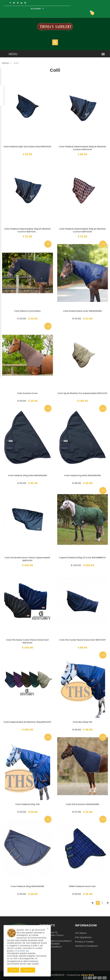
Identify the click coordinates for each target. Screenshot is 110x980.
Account (37, 9)
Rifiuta (13, 970)
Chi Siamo (81, 933)
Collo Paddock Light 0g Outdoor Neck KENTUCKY (27, 147)
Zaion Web (88, 975)
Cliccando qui (22, 951)
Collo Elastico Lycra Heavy (27, 311)
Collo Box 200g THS (82, 722)
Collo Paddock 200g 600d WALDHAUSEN (27, 475)
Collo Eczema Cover (27, 393)
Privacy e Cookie (84, 942)
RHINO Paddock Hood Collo (82, 886)
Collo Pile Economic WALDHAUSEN (82, 804)
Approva (28, 970)
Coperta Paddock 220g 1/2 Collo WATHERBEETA (82, 558)
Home (6, 63)
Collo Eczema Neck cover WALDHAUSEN (82, 311)
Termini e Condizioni (87, 946)
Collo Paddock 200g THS (28, 804)
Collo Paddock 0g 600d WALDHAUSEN (82, 475)
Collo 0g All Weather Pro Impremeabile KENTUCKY (82, 393)
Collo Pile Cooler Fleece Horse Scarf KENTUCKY (83, 640)
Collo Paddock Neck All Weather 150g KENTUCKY (27, 722)
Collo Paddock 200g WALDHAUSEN (27, 886)
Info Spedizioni (83, 937)
